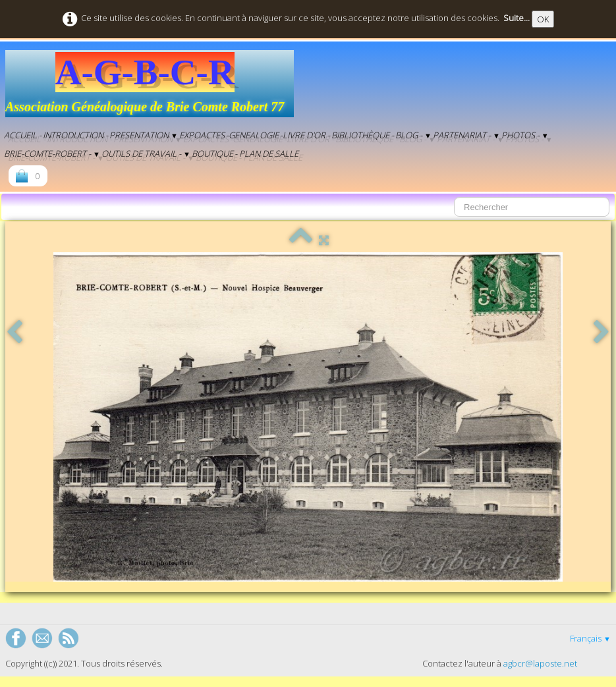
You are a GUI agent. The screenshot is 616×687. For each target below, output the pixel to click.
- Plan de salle (266, 153)
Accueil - (23, 135)
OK (543, 19)
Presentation (144, 135)
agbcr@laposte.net (540, 663)
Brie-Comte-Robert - (52, 153)
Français (590, 638)
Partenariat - (466, 135)
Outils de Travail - (146, 153)
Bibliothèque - (363, 135)
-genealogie (252, 135)
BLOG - (413, 135)
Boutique (212, 153)
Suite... (517, 18)
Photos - (525, 135)
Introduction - (75, 135)
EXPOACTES (202, 135)
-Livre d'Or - (305, 135)
